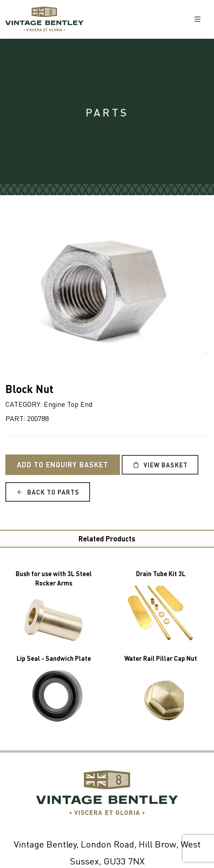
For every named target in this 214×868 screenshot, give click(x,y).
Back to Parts (48, 492)
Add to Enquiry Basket (63, 465)
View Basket (160, 465)
